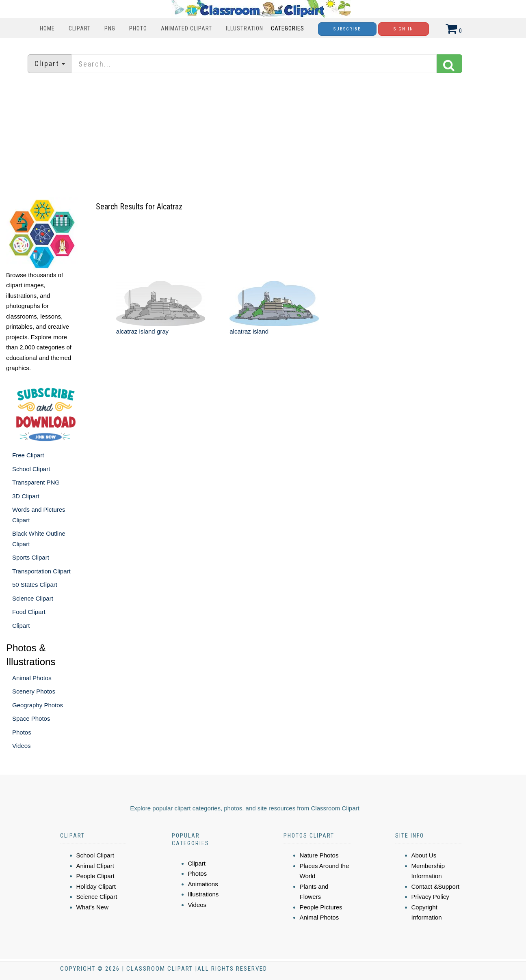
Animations (203, 884)
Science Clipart (33, 598)
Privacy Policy (430, 897)
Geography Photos (38, 705)
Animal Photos (32, 678)
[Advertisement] (263, 136)
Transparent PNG (36, 482)
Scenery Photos (34, 691)
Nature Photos (319, 855)
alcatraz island (249, 331)
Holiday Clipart (96, 886)
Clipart (80, 28)
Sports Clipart (31, 557)
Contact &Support (435, 886)
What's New (93, 907)
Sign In (404, 29)
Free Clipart (28, 455)
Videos (22, 746)
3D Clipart (26, 496)
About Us (424, 855)
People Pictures (321, 907)
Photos (22, 732)
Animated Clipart (186, 28)
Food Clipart (29, 612)
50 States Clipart (35, 585)
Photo (138, 28)
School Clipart (31, 469)
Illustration (245, 28)
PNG (110, 28)
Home (47, 28)
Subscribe (347, 29)
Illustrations (203, 894)
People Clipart (95, 876)
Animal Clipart (95, 866)
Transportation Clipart (41, 571)
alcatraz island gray (142, 331)
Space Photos (31, 718)
